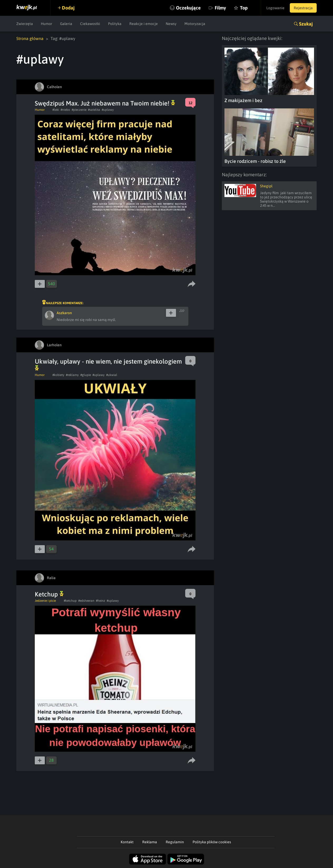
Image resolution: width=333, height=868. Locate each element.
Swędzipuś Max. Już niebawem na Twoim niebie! (105, 103)
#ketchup (70, 601)
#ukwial (112, 375)
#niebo (65, 110)
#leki (56, 110)
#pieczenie (79, 110)
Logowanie (275, 8)
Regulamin (175, 842)
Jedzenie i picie (45, 601)
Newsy (171, 24)
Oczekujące (188, 8)
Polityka (115, 24)
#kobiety (58, 375)
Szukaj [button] (306, 24)
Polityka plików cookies (212, 842)
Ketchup (49, 594)
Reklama (150, 842)
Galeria (66, 24)
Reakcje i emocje (144, 24)
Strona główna (30, 38)
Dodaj (68, 8)
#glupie (86, 375)
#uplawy (108, 110)
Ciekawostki (90, 24)
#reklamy (72, 375)
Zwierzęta (25, 24)
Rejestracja (303, 8)
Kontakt (127, 842)
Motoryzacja (195, 24)
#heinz (101, 601)
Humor (46, 24)
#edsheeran (86, 601)
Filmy (220, 8)
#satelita (94, 110)
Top (244, 8)
